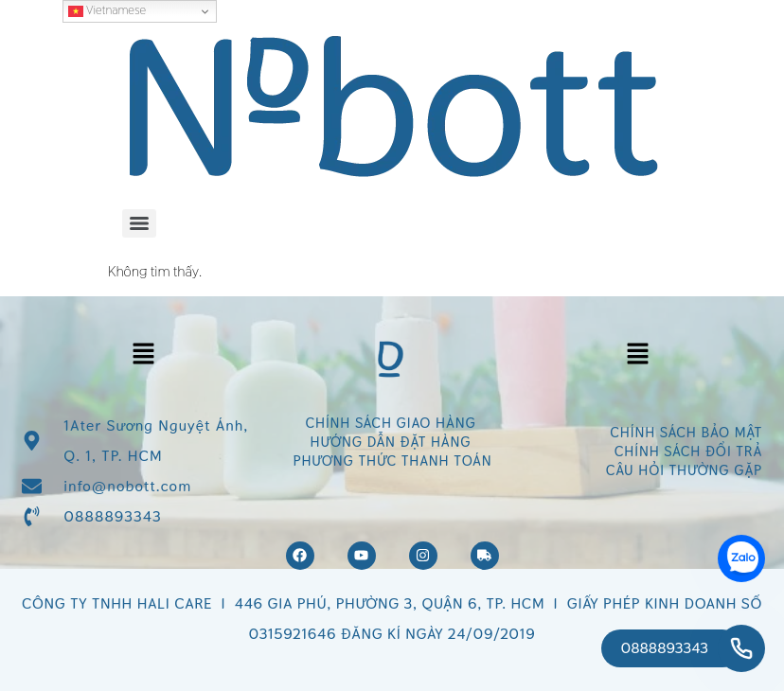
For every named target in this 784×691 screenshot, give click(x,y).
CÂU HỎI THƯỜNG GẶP (684, 470)
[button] (143, 354)
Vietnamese (107, 10)
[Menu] (139, 223)
